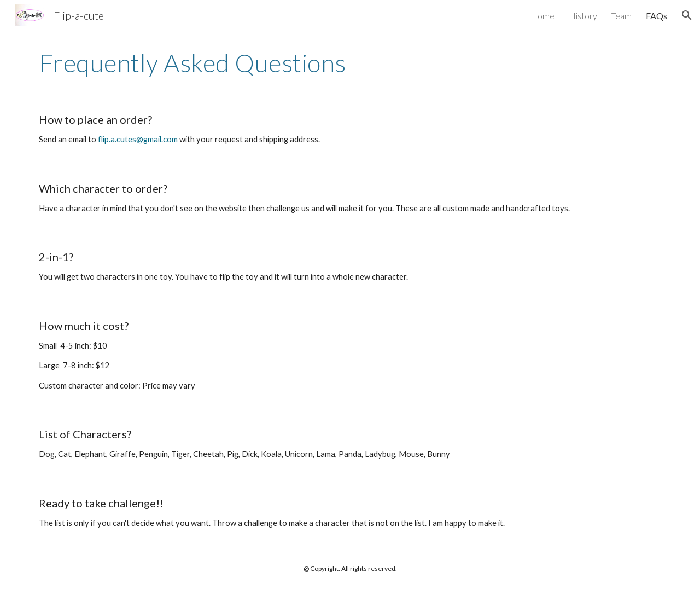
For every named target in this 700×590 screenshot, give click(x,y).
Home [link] (542, 16)
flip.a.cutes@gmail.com (138, 139)
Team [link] (622, 16)
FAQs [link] (657, 16)
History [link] (583, 16)
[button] (687, 15)
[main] (350, 63)
